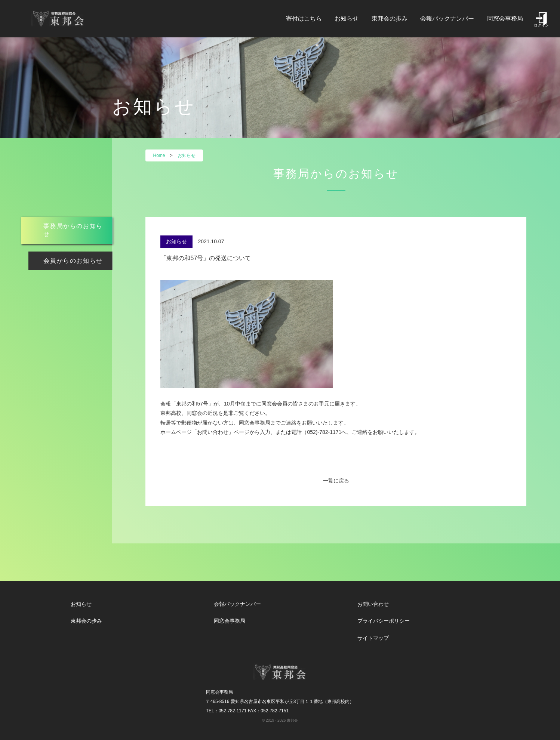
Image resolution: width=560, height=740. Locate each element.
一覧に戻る (336, 481)
